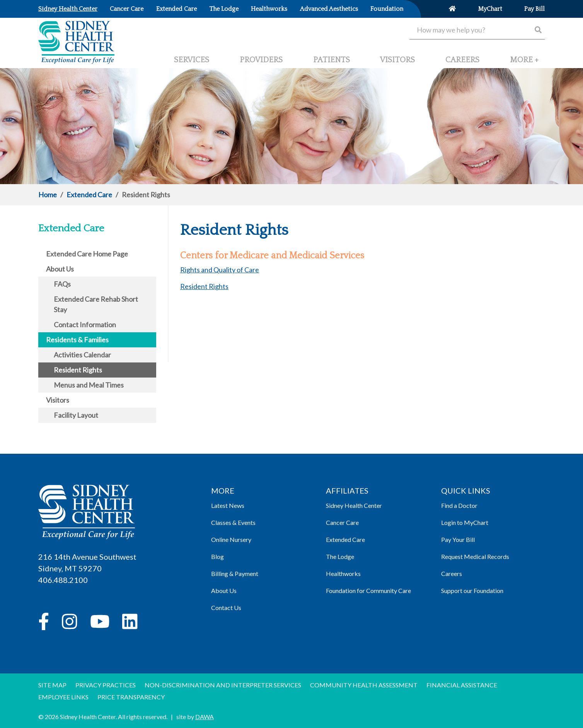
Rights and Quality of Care (220, 270)
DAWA (205, 717)
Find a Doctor (459, 505)
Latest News (228, 505)
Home (48, 195)
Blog (217, 556)
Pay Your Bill (458, 539)
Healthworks (343, 573)
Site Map (52, 685)
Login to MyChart (465, 522)
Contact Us (226, 608)
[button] (524, 63)
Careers (452, 573)
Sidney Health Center (354, 505)
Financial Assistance (462, 685)
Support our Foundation (472, 590)
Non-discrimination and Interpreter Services (223, 685)
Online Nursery (231, 539)
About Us (224, 590)
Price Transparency (131, 697)
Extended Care (89, 195)
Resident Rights (204, 286)
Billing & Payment (235, 573)
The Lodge (340, 556)
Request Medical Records (475, 556)
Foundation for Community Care (368, 590)
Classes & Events (233, 522)
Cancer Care (342, 522)
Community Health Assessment (364, 685)
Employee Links (63, 697)
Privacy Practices (106, 685)
